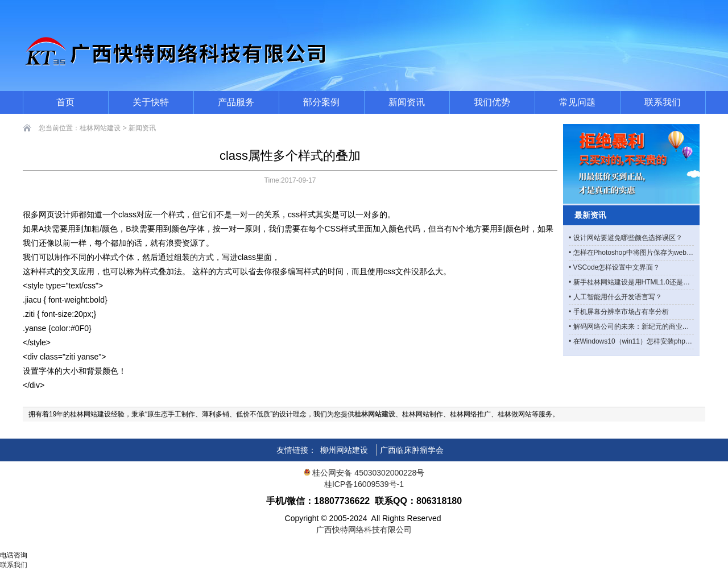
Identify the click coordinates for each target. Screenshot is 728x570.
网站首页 (14, 546)
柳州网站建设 (344, 450)
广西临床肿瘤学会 (412, 450)
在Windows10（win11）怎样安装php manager (644, 341)
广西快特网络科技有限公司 (364, 530)
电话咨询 (14, 555)
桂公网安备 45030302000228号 (364, 473)
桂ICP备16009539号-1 (364, 484)
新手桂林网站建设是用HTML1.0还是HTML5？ (643, 282)
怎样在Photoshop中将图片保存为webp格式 (639, 253)
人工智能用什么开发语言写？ (618, 297)
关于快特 (151, 102)
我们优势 (492, 102)
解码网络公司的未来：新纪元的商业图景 (635, 327)
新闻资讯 (407, 102)
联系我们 (663, 102)
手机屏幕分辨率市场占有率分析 (621, 312)
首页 (65, 102)
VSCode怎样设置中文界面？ (617, 267)
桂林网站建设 (100, 128)
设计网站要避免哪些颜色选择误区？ (628, 238)
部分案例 (321, 102)
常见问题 (577, 102)
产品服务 (236, 102)
